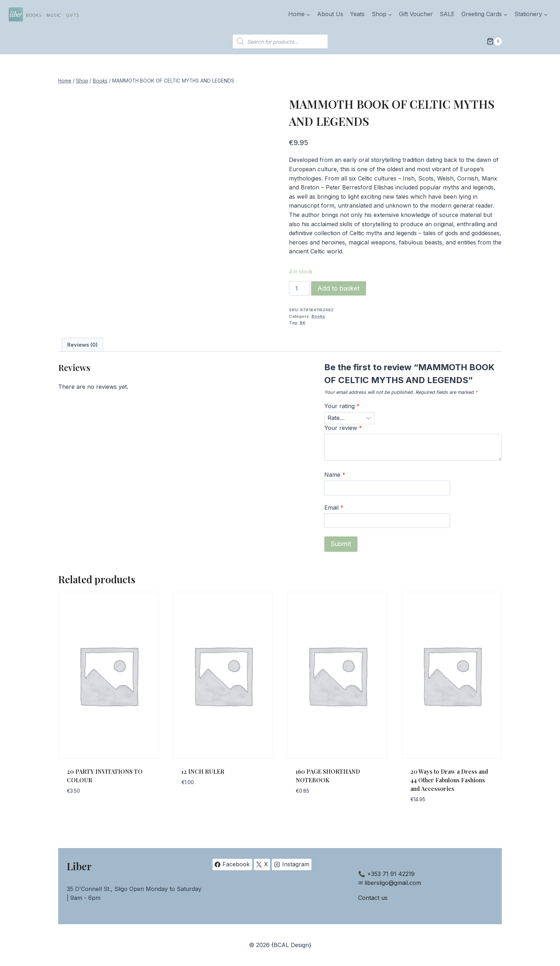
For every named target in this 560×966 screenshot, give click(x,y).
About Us (330, 14)
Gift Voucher (416, 14)
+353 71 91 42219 (391, 874)
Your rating (342, 406)
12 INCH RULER (203, 771)
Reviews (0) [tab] (82, 345)
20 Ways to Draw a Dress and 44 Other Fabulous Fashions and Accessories (449, 780)
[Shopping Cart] (494, 41)
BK (302, 323)
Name (335, 475)
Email (334, 507)
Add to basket (339, 288)
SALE (447, 14)
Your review (343, 428)
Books (318, 316)
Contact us (373, 898)
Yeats (357, 14)
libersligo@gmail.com (393, 883)
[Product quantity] (299, 288)
